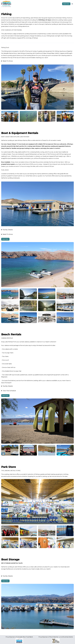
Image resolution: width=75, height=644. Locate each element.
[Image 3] (10, 294)
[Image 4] (10, 450)
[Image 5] (10, 531)
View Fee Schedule (9, 391)
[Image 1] (37, 87)
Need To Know (8, 61)
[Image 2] (10, 116)
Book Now (5, 239)
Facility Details (8, 230)
